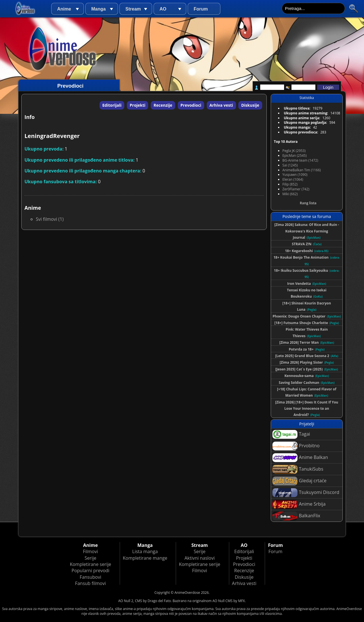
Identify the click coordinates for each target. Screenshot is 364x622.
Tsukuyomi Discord (306, 493)
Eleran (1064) (293, 179)
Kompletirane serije (90, 564)
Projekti (137, 105)
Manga (99, 9)
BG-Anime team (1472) (300, 160)
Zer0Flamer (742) (296, 189)
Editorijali (112, 105)
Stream (133, 9)
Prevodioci (191, 105)
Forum (201, 9)
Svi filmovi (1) (50, 219)
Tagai (291, 434)
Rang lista (308, 203)
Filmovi (91, 551)
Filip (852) (290, 184)
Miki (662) (290, 194)
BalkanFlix (296, 516)
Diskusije (250, 105)
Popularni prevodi (91, 570)
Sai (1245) (290, 165)
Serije (90, 558)
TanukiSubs (298, 469)
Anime (64, 9)
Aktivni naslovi (200, 558)
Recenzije (163, 105)
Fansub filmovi (90, 583)
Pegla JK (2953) (294, 151)
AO (163, 9)
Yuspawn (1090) (295, 175)
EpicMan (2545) (294, 155)
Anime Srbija (299, 504)
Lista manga (145, 551)
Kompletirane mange (145, 558)
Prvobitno (296, 446)
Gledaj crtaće (299, 481)
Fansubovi (90, 577)
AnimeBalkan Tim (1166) (302, 170)
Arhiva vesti (221, 105)
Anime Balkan (300, 458)
